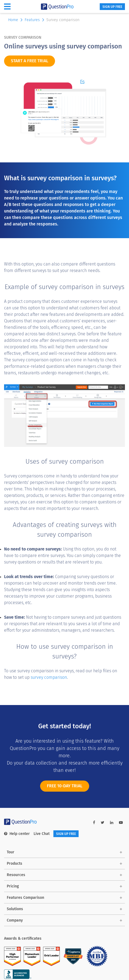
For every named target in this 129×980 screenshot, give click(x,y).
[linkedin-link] (112, 823)
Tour (11, 852)
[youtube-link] (121, 823)
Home (16, 20)
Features (35, 20)
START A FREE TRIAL (30, 61)
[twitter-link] (103, 823)
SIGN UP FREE (112, 7)
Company (15, 920)
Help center (17, 834)
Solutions (15, 909)
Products (14, 863)
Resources (16, 875)
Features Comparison (25, 898)
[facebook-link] (94, 823)
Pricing (13, 886)
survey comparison (49, 677)
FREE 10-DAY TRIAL (65, 789)
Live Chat (42, 834)
